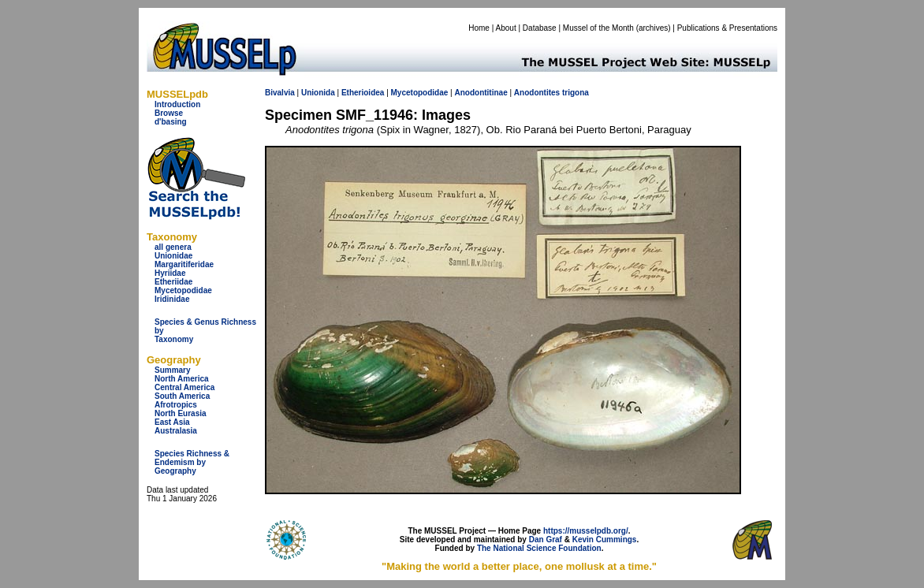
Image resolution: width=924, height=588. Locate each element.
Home (479, 28)
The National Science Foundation (539, 548)
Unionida (318, 93)
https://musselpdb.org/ (586, 531)
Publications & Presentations (727, 28)
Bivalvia (280, 93)
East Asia (172, 422)
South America (182, 396)
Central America (184, 387)
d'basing (171, 122)
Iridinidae (172, 299)
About (506, 28)
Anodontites (537, 93)
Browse (169, 113)
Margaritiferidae (184, 264)
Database (540, 28)
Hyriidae (170, 273)
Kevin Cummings (605, 540)
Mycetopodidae (183, 290)
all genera (173, 247)
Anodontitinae (481, 93)
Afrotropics (176, 405)
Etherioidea (363, 93)
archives (653, 28)
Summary (173, 370)
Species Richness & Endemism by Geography (192, 462)
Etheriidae (173, 282)
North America (182, 379)
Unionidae (173, 256)
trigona (576, 93)
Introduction (177, 104)
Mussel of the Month (598, 28)
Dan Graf (546, 540)
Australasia (176, 431)
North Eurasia (181, 413)
